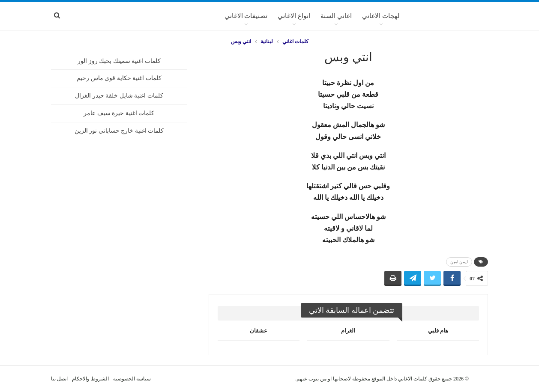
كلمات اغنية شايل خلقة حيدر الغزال (119, 96)
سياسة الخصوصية (132, 379)
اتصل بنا (59, 379)
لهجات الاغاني (381, 16)
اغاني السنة (336, 16)
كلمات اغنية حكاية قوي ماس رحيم (119, 78)
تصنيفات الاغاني (246, 16)
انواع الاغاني (294, 16)
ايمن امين (459, 262)
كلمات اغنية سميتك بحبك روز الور (119, 61)
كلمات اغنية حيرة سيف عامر (119, 113)
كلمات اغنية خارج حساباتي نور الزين (119, 131)
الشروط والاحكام (90, 379)
